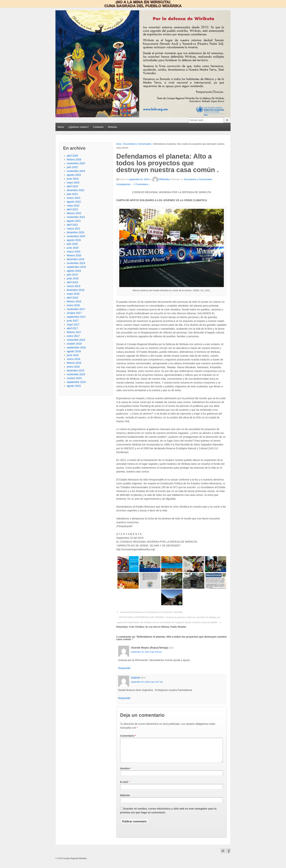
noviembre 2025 (76, 163)
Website (125, 800)
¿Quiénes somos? (79, 127)
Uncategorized (123, 184)
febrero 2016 (74, 363)
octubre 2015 (74, 378)
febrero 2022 (74, 213)
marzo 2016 (74, 359)
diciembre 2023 (76, 190)
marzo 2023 (74, 198)
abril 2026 (72, 156)
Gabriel (136, 678)
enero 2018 (73, 305)
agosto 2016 (74, 351)
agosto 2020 (74, 240)
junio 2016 (73, 355)
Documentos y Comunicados (137, 144)
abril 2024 (72, 186)
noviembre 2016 (76, 340)
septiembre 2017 (76, 317)
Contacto (98, 127)
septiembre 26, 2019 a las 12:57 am (147, 682)
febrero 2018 (74, 301)
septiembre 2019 (76, 267)
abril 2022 (72, 209)
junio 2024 (73, 179)
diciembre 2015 (76, 371)
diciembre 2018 (76, 290)
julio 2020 (72, 244)
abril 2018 (72, 298)
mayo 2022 (73, 206)
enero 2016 (73, 367)
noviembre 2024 (76, 171)
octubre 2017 (74, 313)
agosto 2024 (74, 175)
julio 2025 (72, 167)
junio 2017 (73, 321)
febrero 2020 (74, 255)
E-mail (124, 786)
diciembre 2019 (76, 259)
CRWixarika (161, 179)
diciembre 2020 (76, 232)
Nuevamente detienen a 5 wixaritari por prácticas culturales (151, 612)
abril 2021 (72, 225)
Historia (112, 127)
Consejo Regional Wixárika (74, 863)
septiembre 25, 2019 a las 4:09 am (146, 652)
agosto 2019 (74, 271)
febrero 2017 (74, 332)
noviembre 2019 (76, 263)
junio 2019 (73, 278)
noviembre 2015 (76, 374)
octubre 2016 (74, 344)
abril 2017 (72, 328)
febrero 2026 (74, 159)
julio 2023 (72, 194)
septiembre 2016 (76, 347)
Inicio (61, 127)
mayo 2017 (73, 324)
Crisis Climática (137, 627)
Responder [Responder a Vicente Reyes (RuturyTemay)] (124, 668)
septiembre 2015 (76, 382)
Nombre (125, 773)
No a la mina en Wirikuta (157, 627)
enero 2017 (73, 336)
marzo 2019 (74, 286)
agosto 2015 (74, 386)
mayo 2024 (73, 183)
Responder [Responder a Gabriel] (124, 698)
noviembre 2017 (76, 309)
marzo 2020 (74, 252)
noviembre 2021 (76, 217)
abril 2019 (72, 282)
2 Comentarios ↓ (142, 184)
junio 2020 (73, 248)
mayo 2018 (73, 294)
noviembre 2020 (76, 236)
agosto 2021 (74, 221)
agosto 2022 (74, 202)
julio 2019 (72, 275)
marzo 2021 (74, 229)
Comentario (128, 736)
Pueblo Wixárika (178, 627)
